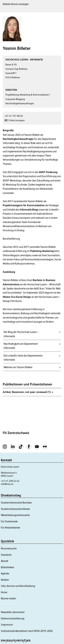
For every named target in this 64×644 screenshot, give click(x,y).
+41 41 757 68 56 (14, 116)
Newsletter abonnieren (13, 612)
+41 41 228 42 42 (10, 481)
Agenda (5, 573)
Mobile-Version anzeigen (16, 4)
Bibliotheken (8, 567)
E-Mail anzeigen (17, 120)
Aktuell (4, 561)
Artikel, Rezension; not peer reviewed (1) (28, 392)
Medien (5, 580)
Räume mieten (8, 598)
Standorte (6, 555)
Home (4, 592)
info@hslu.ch (7, 484)
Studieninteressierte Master (15, 509)
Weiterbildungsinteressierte (15, 515)
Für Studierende (9, 521)
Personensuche (9, 548)
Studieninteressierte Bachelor (16, 503)
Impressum (7, 625)
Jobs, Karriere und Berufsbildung (18, 586)
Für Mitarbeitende (10, 528)
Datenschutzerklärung (13, 618)
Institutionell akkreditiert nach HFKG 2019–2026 (27, 631)
